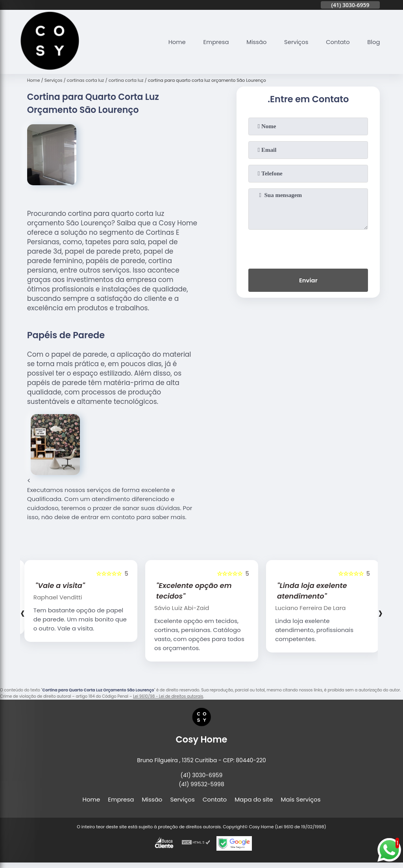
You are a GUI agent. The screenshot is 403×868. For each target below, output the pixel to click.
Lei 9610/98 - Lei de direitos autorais (168, 696)
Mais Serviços (301, 799)
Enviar (308, 281)
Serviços (295, 42)
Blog (374, 42)
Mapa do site (254, 799)
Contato (337, 42)
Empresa (214, 42)
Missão (255, 42)
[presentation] (308, 247)
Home (175, 42)
